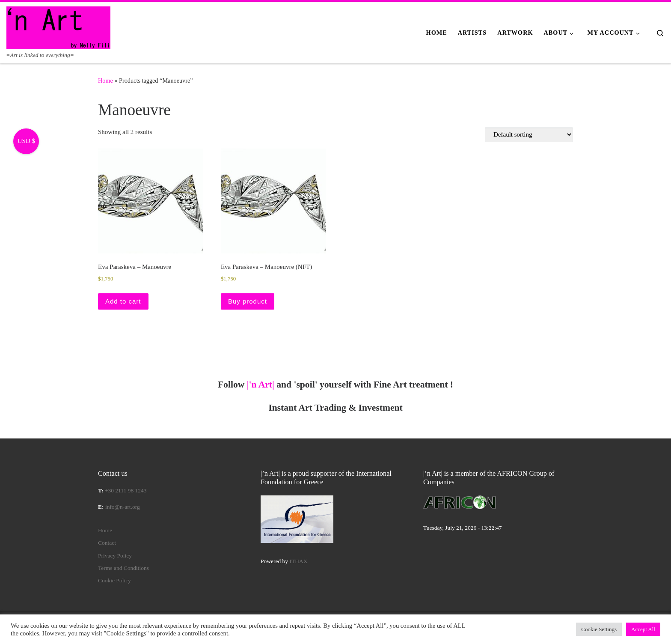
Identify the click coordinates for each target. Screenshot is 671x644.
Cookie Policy (114, 580)
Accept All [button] (643, 629)
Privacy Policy (115, 556)
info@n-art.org (123, 507)
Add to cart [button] (123, 301)
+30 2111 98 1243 (126, 490)
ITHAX (299, 561)
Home (105, 80)
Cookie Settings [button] (599, 629)
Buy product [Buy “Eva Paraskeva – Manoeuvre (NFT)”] (248, 301)
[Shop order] (529, 135)
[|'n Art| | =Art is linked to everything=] (58, 27)
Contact (107, 543)
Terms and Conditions (123, 568)
